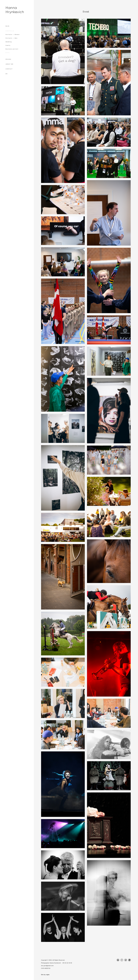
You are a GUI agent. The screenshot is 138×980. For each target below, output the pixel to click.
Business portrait (12, 49)
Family (8, 45)
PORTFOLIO (10, 31)
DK (7, 74)
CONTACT (9, 69)
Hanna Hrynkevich (15, 10)
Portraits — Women (13, 35)
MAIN (7, 26)
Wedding (9, 42)
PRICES (8, 59)
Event (8, 53)
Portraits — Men (12, 38)
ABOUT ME (9, 64)
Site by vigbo (45, 975)
